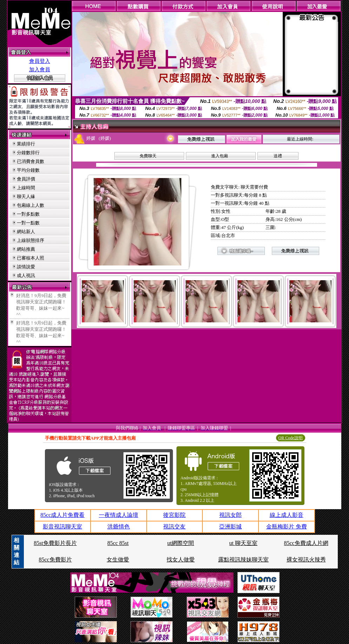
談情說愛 (26, 267)
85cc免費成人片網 (306, 543)
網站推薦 (26, 249)
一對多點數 (28, 214)
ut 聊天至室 (243, 543)
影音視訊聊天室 (62, 527)
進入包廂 (220, 156)
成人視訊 (26, 275)
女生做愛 (118, 560)
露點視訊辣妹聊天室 (243, 560)
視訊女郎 (230, 515)
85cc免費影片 (55, 560)
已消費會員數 (31, 161)
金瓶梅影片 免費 (287, 527)
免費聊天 (148, 156)
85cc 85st (118, 543)
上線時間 (26, 188)
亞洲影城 (230, 527)
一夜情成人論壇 (119, 515)
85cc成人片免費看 (62, 515)
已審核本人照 (31, 258)
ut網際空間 (181, 543)
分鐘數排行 (28, 153)
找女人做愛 (181, 560)
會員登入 (40, 61)
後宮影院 (174, 515)
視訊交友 (174, 527)
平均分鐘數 (28, 170)
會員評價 (26, 179)
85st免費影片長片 (55, 543)
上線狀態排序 (31, 240)
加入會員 (40, 70)
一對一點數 (28, 223)
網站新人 (26, 232)
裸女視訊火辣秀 (306, 560)
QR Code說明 (291, 438)
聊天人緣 (26, 196)
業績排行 (26, 144)
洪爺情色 (119, 527)
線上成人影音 (287, 515)
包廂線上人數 (31, 205)
